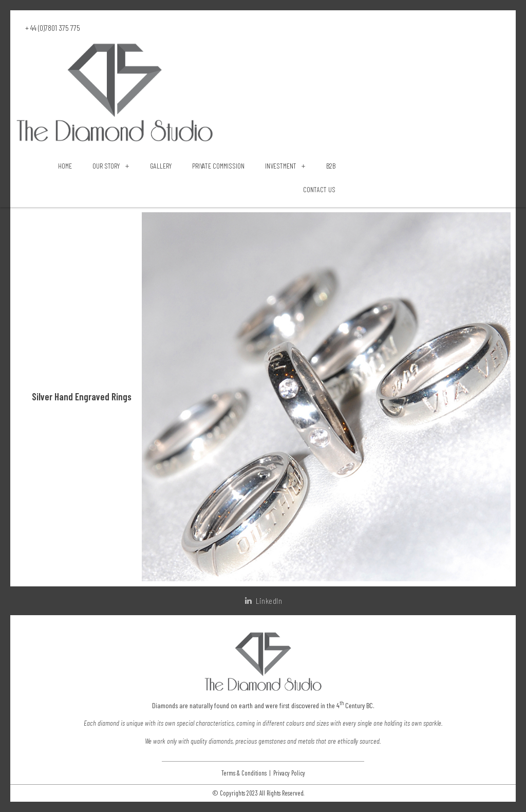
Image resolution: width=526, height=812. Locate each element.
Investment (285, 166)
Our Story (111, 166)
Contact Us (319, 189)
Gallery (161, 166)
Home (65, 166)
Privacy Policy (289, 773)
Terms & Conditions (244, 773)
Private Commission (218, 166)
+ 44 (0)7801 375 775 (53, 27)
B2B (331, 166)
